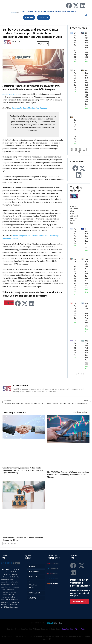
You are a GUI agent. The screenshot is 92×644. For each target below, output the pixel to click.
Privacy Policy (80, 629)
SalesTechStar (68, 629)
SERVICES (72, 12)
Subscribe (29, 18)
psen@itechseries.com (25, 292)
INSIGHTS (32, 12)
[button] (86, 15)
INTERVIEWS (60, 12)
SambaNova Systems (11, 94)
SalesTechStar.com (9, 569)
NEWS (24, 12)
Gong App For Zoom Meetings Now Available (30, 108)
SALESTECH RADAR (46, 12)
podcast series (14, 602)
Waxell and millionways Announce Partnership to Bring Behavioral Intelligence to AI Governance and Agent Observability (23, 470)
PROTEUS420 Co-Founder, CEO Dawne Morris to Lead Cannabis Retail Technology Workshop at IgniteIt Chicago (68, 475)
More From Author (80, 412)
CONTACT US (43, 18)
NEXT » (14, 544)
